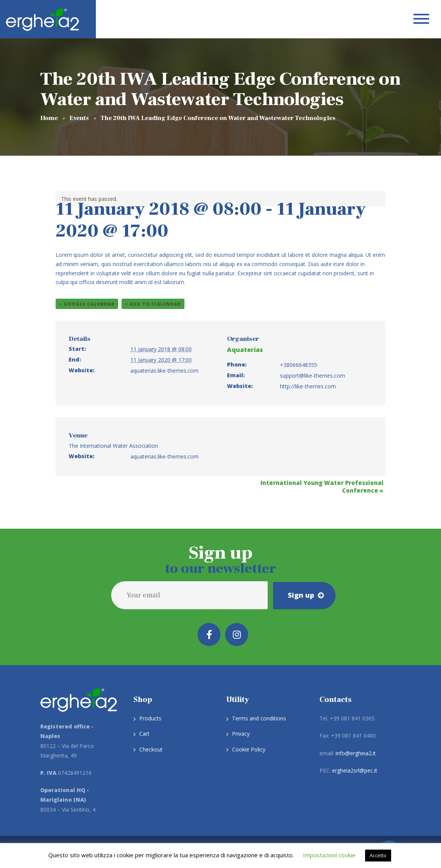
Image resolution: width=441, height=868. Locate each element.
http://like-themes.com (308, 386)
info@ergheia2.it (356, 753)
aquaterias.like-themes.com (165, 371)
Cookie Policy (249, 749)
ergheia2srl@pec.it (355, 770)
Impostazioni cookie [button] (329, 855)
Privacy (241, 734)
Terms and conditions (259, 718)
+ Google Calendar (87, 304)
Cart (144, 734)
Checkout (151, 749)
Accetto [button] (378, 855)
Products (150, 718)
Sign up (301, 595)
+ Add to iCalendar (153, 304)
